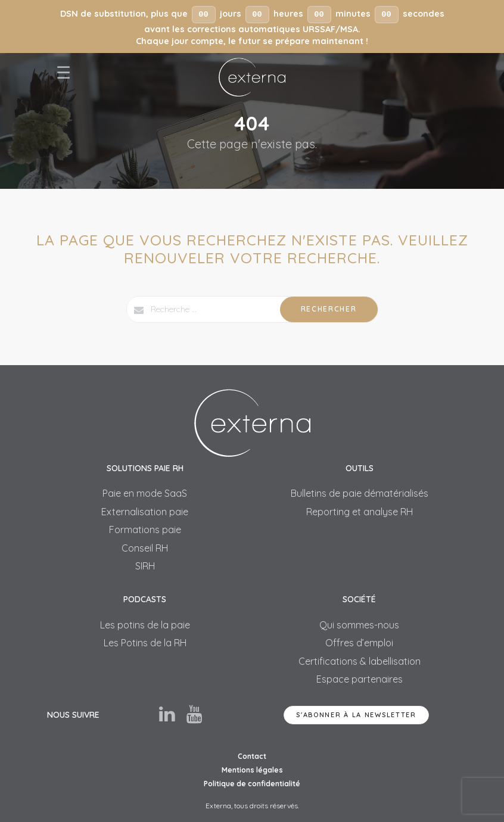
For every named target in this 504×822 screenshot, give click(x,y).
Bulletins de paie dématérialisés (360, 493)
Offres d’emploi (359, 643)
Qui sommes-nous (359, 625)
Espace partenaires (360, 679)
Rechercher (329, 309)
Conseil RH (145, 548)
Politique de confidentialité (252, 784)
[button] (252, 27)
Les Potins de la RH (145, 643)
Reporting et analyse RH (360, 512)
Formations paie (145, 530)
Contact (252, 756)
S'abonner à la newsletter (356, 715)
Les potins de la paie (145, 625)
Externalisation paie (145, 512)
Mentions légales (252, 770)
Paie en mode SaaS (145, 493)
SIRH (145, 566)
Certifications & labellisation (360, 661)
